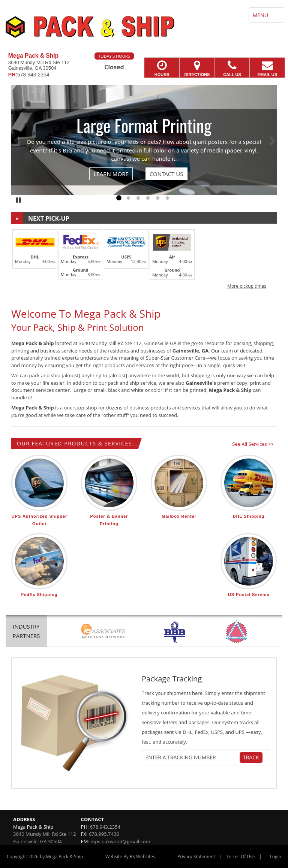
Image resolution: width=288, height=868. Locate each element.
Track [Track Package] (251, 757)
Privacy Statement (196, 857)
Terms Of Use (241, 857)
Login (276, 857)
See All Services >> (253, 444)
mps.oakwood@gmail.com (120, 841)
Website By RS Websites (130, 857)
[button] (144, 258)
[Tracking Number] (192, 757)
